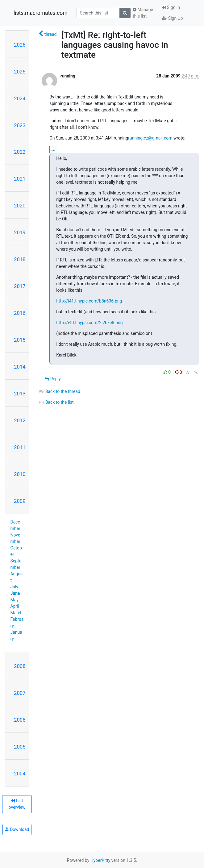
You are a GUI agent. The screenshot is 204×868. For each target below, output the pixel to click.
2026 (20, 45)
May (15, 600)
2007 (20, 693)
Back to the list (56, 402)
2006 (20, 720)
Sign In (171, 7)
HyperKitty (100, 860)
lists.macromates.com (41, 13)
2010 (20, 474)
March (17, 613)
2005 (20, 747)
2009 (20, 501)
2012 (20, 420)
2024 (20, 98)
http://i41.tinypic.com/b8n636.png (89, 301)
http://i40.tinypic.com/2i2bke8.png (89, 323)
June (15, 593)
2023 (20, 125)
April (15, 606)
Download (17, 829)
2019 (20, 232)
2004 (20, 774)
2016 (20, 313)
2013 (20, 394)
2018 (20, 259)
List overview (17, 804)
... (53, 149)
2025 (20, 72)
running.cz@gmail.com (150, 138)
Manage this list (143, 13)
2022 (20, 152)
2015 (20, 340)
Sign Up (172, 18)
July (14, 587)
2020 (20, 206)
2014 (20, 367)
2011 (20, 447)
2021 (20, 179)
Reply (53, 379)
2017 (20, 286)
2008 (20, 666)
